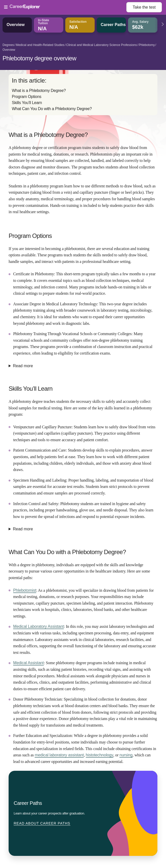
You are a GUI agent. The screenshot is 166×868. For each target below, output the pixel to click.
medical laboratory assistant (59, 755)
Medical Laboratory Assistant (38, 626)
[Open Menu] (65, 7)
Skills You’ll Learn (27, 103)
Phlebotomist (25, 590)
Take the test (144, 7)
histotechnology (100, 755)
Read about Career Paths (42, 823)
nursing (126, 755)
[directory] (83, 95)
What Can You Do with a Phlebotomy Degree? (52, 109)
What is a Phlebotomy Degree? (39, 91)
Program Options (27, 97)
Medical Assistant (28, 663)
